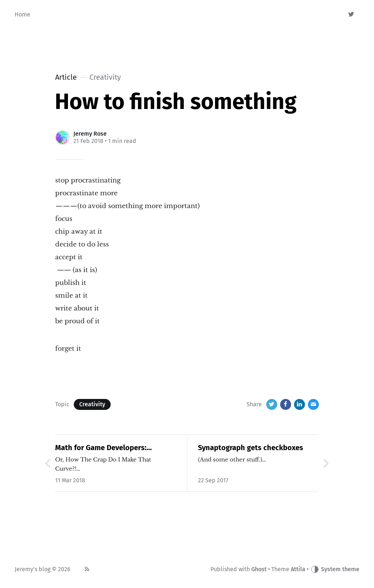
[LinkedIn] (299, 404)
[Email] (313, 404)
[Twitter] (352, 15)
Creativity (92, 404)
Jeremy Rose (90, 134)
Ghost (259, 569)
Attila (298, 569)
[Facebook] (286, 404)
